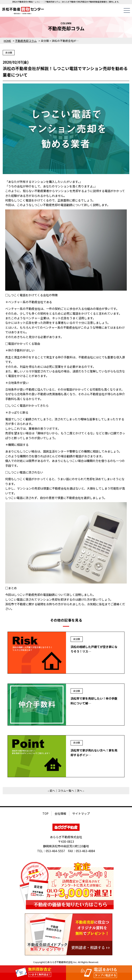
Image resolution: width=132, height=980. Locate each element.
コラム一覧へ (66, 791)
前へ (52, 791)
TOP (45, 813)
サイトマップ (81, 813)
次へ (80, 791)
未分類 (9, 53)
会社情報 (60, 813)
